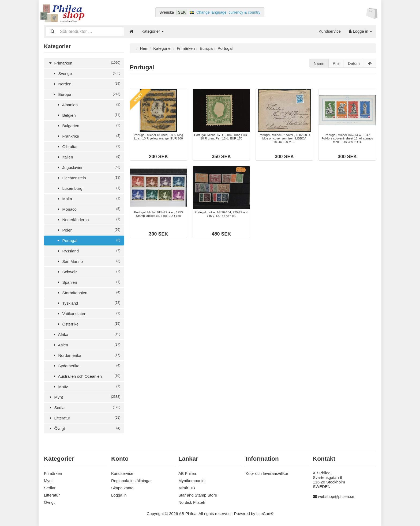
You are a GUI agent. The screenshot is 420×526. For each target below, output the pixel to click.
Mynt (84, 397)
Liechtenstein (88, 177)
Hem (144, 48)
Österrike (88, 323)
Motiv (86, 386)
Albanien (88, 104)
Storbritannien (88, 292)
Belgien (88, 115)
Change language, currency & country (228, 12)
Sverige (86, 73)
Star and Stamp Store (198, 495)
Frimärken (84, 63)
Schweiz (88, 271)
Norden (86, 83)
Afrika (86, 334)
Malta (88, 198)
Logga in (360, 31)
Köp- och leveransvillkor (267, 473)
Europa (86, 94)
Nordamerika (86, 355)
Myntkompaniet (192, 480)
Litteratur (84, 417)
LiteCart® (265, 513)
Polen (88, 230)
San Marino (88, 261)
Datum (354, 63)
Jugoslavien (88, 167)
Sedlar (84, 407)
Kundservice (330, 31)
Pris (336, 63)
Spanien (88, 282)
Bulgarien (88, 125)
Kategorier (153, 31)
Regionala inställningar (132, 480)
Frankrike (88, 136)
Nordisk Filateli (192, 502)
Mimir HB (187, 487)
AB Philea (187, 473)
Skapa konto (122, 487)
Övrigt (84, 428)
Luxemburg (88, 188)
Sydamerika (86, 365)
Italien (88, 156)
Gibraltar (88, 146)
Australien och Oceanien (86, 376)
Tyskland (88, 303)
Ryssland (88, 250)
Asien (86, 344)
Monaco (88, 209)
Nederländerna (88, 219)
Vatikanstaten (88, 313)
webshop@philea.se (336, 496)
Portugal (88, 240)
